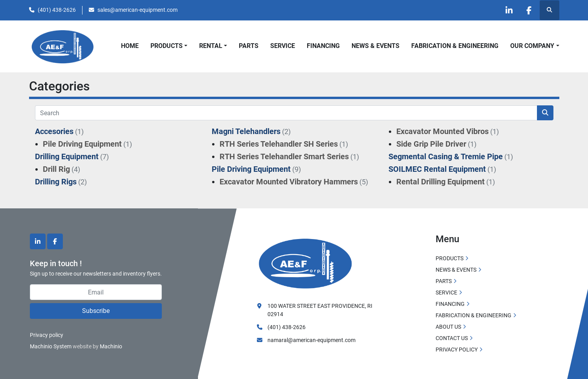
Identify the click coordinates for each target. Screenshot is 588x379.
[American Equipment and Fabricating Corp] (306, 263)
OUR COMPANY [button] (532, 46)
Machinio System (51, 346)
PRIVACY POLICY (457, 350)
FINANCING (323, 46)
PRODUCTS (167, 46)
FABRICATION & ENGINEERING (455, 46)
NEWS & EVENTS (376, 46)
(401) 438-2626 (57, 10)
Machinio (111, 346)
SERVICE (283, 46)
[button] (169, 46)
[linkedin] (509, 10)
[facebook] (529, 10)
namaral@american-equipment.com (311, 340)
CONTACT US (452, 338)
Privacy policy (47, 335)
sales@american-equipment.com (137, 10)
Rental (211, 46)
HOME (130, 46)
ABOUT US (448, 327)
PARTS (249, 46)
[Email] (96, 292)
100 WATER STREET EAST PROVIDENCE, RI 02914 (320, 310)
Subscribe (96, 311)
